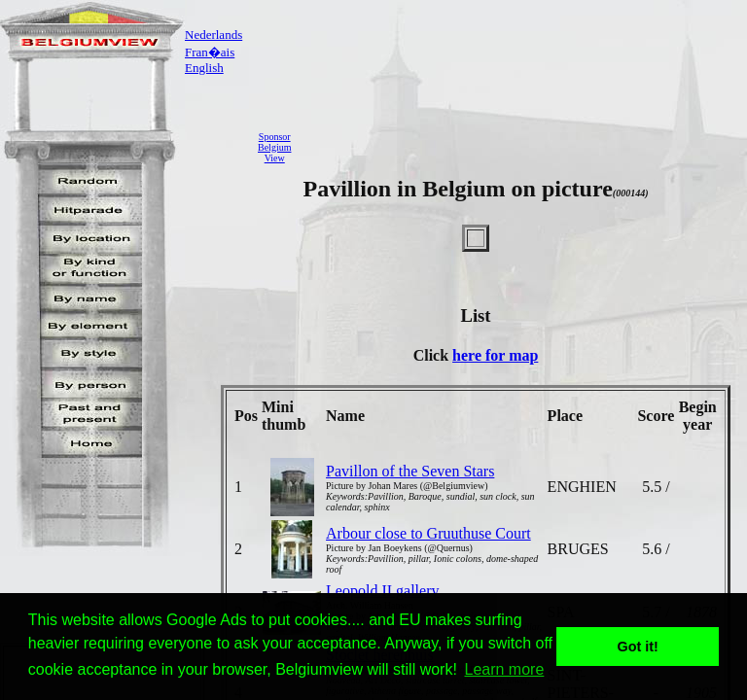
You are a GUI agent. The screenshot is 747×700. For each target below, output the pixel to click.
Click (433, 355)
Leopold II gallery (382, 591)
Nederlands (213, 35)
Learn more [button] (505, 669)
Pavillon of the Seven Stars (410, 471)
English (204, 68)
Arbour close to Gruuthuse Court (428, 533)
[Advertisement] (524, 147)
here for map (495, 355)
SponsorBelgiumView (274, 147)
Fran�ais (210, 52)
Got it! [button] (638, 647)
